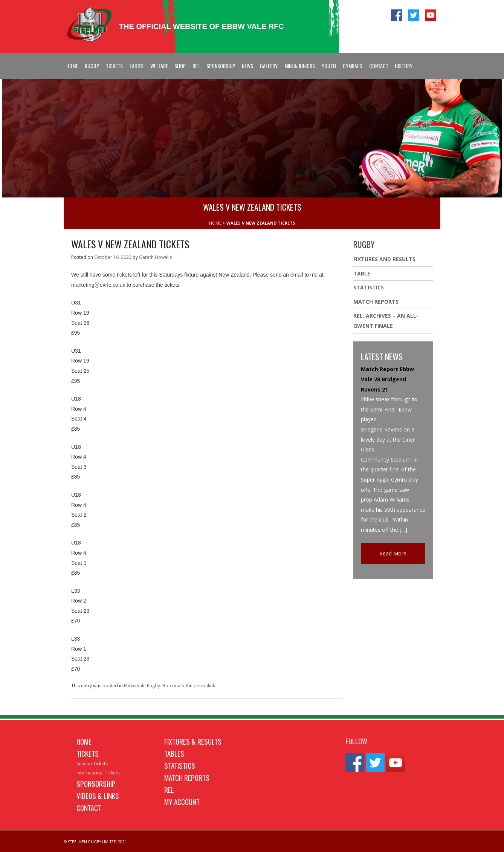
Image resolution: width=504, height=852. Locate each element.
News (247, 66)
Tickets (114, 66)
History (404, 66)
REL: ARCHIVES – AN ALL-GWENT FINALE (386, 321)
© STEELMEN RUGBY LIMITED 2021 (95, 842)
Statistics (369, 287)
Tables (174, 753)
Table (362, 273)
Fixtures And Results (384, 259)
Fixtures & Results (193, 741)
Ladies (137, 66)
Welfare (159, 66)
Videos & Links (98, 795)
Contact (379, 66)
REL (196, 66)
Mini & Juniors (300, 66)
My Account (182, 802)
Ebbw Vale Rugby (142, 686)
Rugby (92, 66)
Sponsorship (221, 66)
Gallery (269, 66)
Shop (180, 66)
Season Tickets (92, 764)
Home (72, 66)
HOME (215, 223)
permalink (204, 686)
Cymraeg (353, 66)
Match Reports (376, 302)
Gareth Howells (155, 257)
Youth (329, 66)
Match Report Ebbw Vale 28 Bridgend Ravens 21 (387, 379)
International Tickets (98, 773)
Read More (393, 553)
